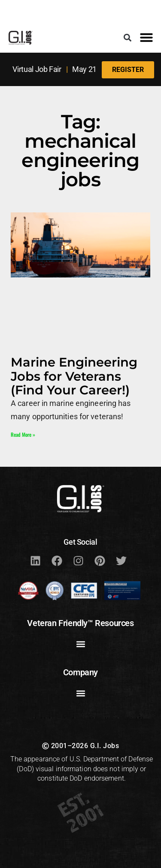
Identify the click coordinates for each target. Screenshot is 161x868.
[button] (127, 37)
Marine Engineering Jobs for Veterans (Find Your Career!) (74, 376)
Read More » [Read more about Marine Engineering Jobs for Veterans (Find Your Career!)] (23, 434)
